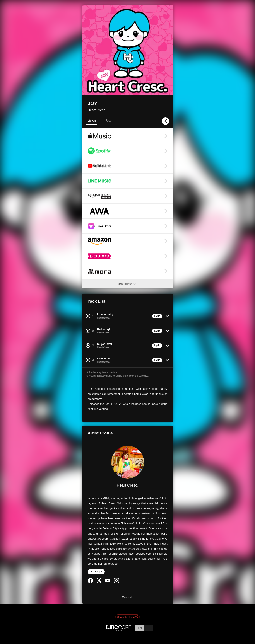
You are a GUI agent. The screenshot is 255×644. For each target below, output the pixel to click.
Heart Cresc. (97, 110)
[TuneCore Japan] (119, 630)
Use (109, 121)
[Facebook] (90, 582)
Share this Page (128, 617)
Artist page (96, 572)
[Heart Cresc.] (128, 462)
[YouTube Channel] (108, 581)
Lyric (157, 316)
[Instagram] (116, 582)
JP (149, 628)
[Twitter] (99, 582)
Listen (92, 121)
